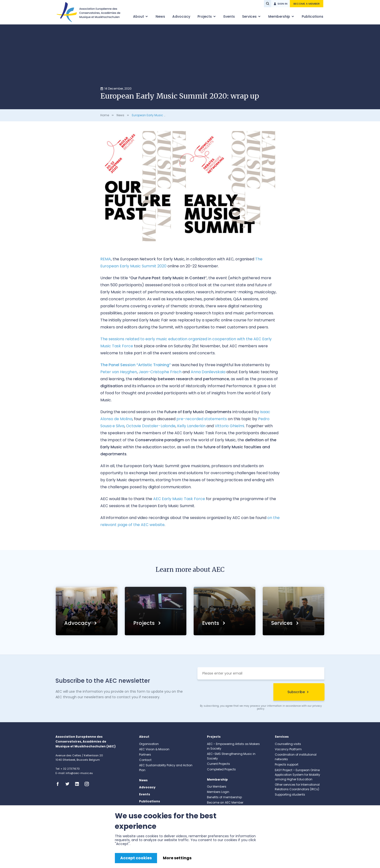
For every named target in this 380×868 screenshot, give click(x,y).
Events (229, 16)
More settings (177, 858)
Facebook (59, 784)
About (139, 16)
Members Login (218, 792)
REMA (106, 259)
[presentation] (234, 693)
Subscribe (296, 692)
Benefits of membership (224, 797)
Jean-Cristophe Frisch (160, 372)
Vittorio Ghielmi (229, 426)
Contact (145, 760)
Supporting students (290, 794)
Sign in (282, 4)
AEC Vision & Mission (154, 749)
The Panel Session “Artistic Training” (136, 365)
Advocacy (181, 16)
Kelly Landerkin (191, 426)
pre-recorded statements (202, 419)
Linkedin (79, 784)
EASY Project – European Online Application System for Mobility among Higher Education (297, 775)
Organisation (149, 744)
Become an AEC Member (225, 802)
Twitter (69, 784)
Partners (145, 755)
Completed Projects (221, 769)
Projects (205, 16)
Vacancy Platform (288, 749)
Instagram (88, 784)
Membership (280, 16)
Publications (313, 16)
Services (250, 16)
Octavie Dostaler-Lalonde (151, 426)
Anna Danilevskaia (208, 372)
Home (105, 115)
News (160, 16)
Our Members (217, 787)
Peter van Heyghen (119, 372)
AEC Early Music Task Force (179, 499)
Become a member (307, 4)
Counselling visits (288, 744)
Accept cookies (136, 858)
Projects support (287, 764)
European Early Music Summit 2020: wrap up (165, 115)
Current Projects (218, 764)
